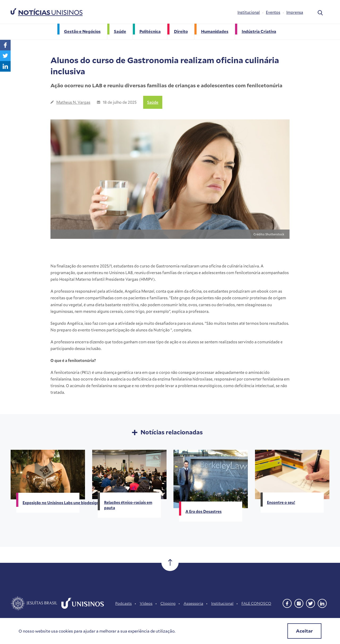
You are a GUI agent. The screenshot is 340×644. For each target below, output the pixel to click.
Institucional (249, 12)
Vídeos (146, 603)
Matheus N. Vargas (73, 102)
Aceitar (304, 631)
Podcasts (124, 603)
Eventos (273, 12)
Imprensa (295, 12)
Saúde (153, 102)
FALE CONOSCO (256, 603)
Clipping (168, 603)
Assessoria (193, 603)
